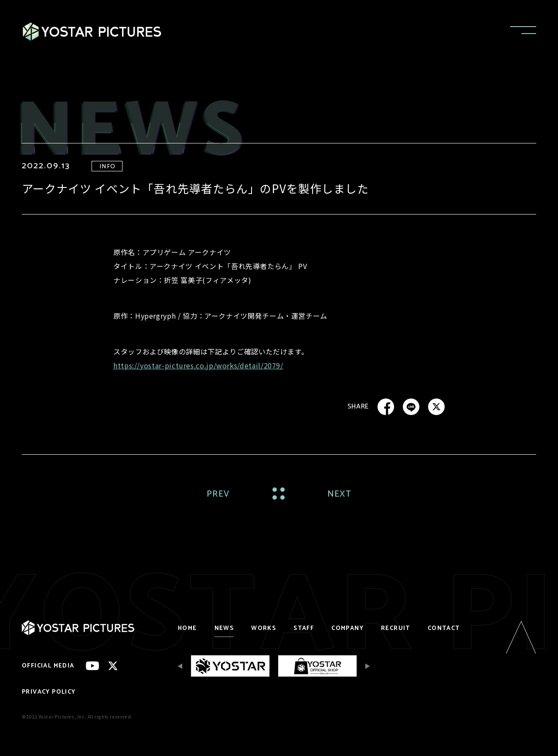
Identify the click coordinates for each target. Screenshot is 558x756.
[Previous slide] (182, 666)
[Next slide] (365, 666)
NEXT (339, 494)
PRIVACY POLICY (49, 692)
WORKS (264, 628)
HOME (187, 628)
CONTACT (444, 628)
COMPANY (347, 628)
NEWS (224, 628)
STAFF (304, 628)
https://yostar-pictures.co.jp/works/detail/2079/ (198, 365)
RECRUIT (396, 628)
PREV (218, 494)
